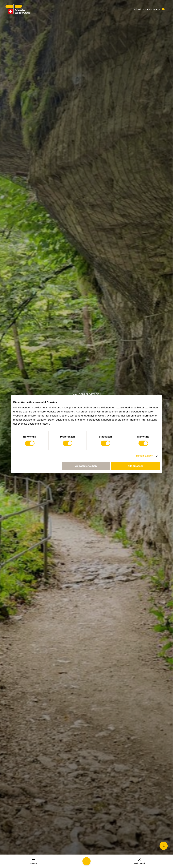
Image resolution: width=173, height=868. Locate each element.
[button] (86, 861)
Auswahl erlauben (86, 466)
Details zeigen (145, 456)
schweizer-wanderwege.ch (147, 9)
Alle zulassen (136, 466)
